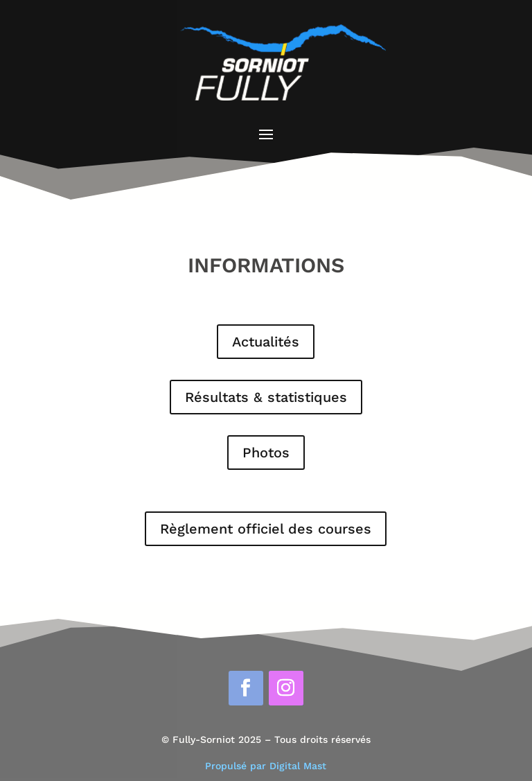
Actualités (266, 342)
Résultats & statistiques (266, 397)
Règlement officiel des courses (266, 529)
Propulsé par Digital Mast (266, 766)
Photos (266, 453)
